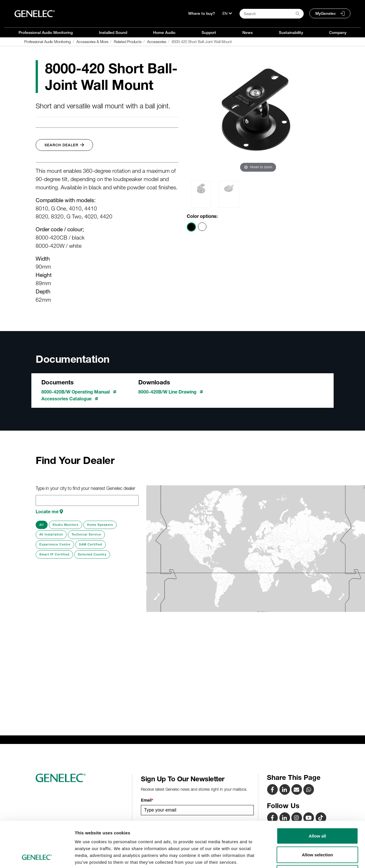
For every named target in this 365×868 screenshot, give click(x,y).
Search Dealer (64, 145)
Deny (318, 831)
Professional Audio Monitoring (46, 33)
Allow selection (317, 812)
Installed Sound (113, 33)
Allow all (318, 793)
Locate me (49, 512)
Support (209, 33)
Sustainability (291, 33)
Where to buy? (202, 13)
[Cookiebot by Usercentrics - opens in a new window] (37, 857)
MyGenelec (326, 13)
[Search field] (272, 14)
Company (338, 33)
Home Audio (164, 33)
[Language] (227, 13)
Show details (299, 857)
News (248, 33)
